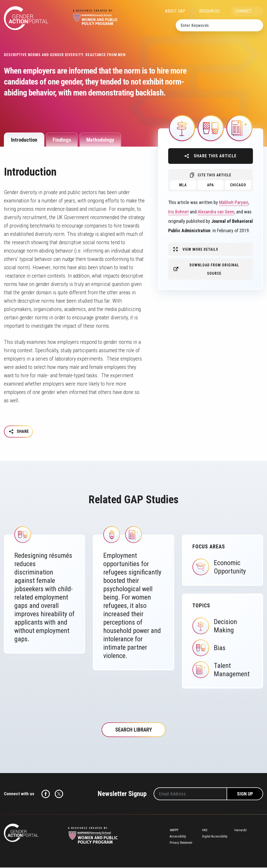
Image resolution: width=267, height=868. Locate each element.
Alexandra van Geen (216, 212)
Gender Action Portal (26, 18)
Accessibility (178, 837)
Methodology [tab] (100, 140)
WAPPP (174, 831)
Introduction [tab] (24, 140)
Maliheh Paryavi (234, 202)
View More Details (200, 249)
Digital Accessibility (215, 837)
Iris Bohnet (178, 212)
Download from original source (214, 269)
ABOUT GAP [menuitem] (175, 11)
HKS (205, 831)
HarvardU (241, 831)
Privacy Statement (181, 843)
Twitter (59, 794)
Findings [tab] (62, 140)
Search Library (134, 730)
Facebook (46, 794)
